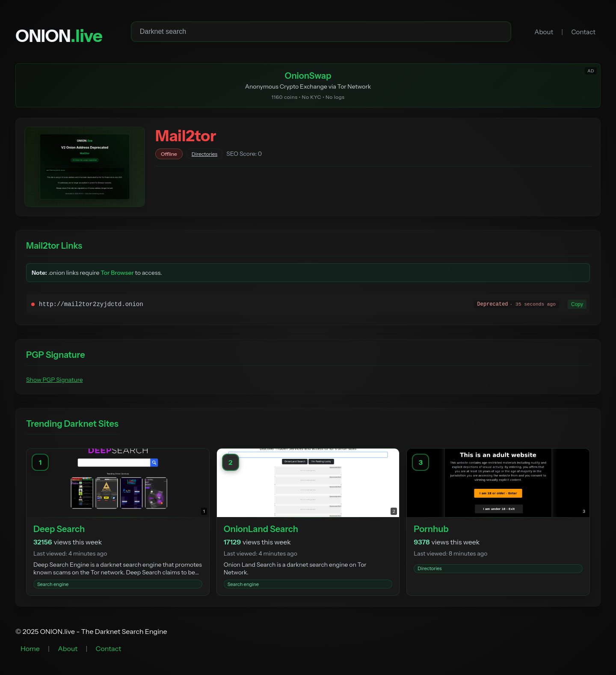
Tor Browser (117, 273)
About (544, 32)
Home (30, 648)
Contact (583, 32)
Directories (204, 154)
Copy (577, 304)
